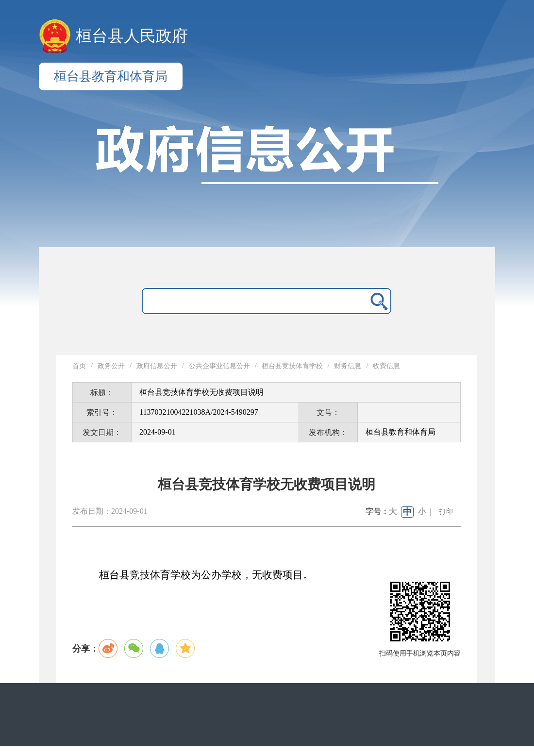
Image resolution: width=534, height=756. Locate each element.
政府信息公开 (157, 366)
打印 (446, 512)
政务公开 (111, 366)
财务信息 (348, 366)
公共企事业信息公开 (219, 366)
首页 (79, 366)
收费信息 (386, 366)
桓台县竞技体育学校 (292, 366)
